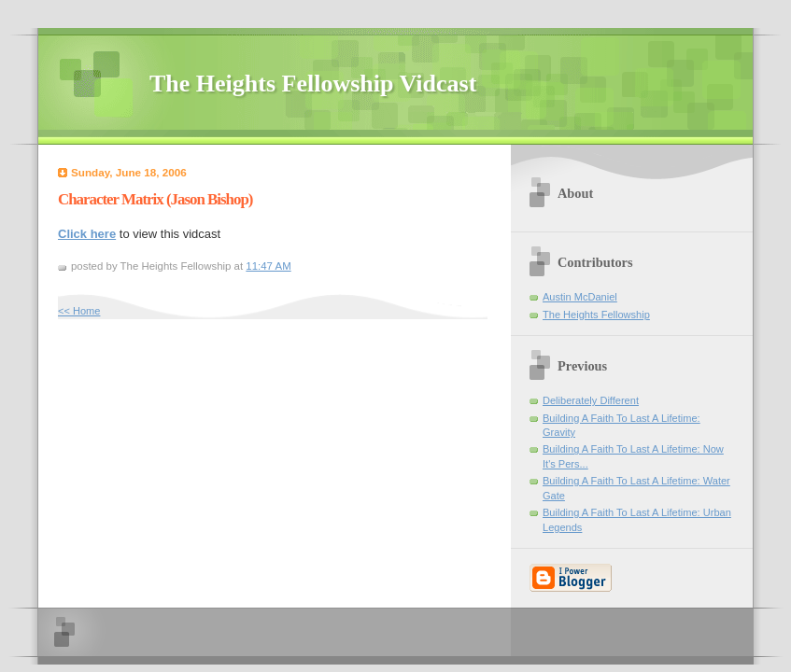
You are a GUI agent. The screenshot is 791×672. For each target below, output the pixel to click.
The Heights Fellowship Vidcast (313, 84)
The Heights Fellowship (596, 315)
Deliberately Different (591, 400)
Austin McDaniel (580, 297)
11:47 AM (268, 266)
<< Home (79, 311)
